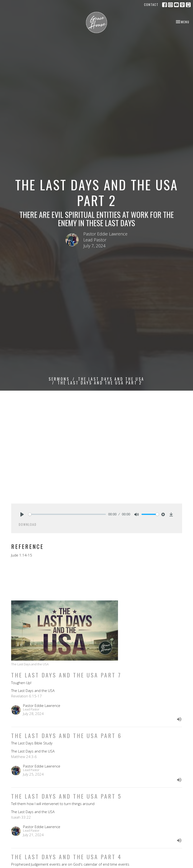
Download (28, 524)
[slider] (67, 514)
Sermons (59, 379)
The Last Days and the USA (111, 379)
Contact (151, 5)
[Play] (22, 514)
